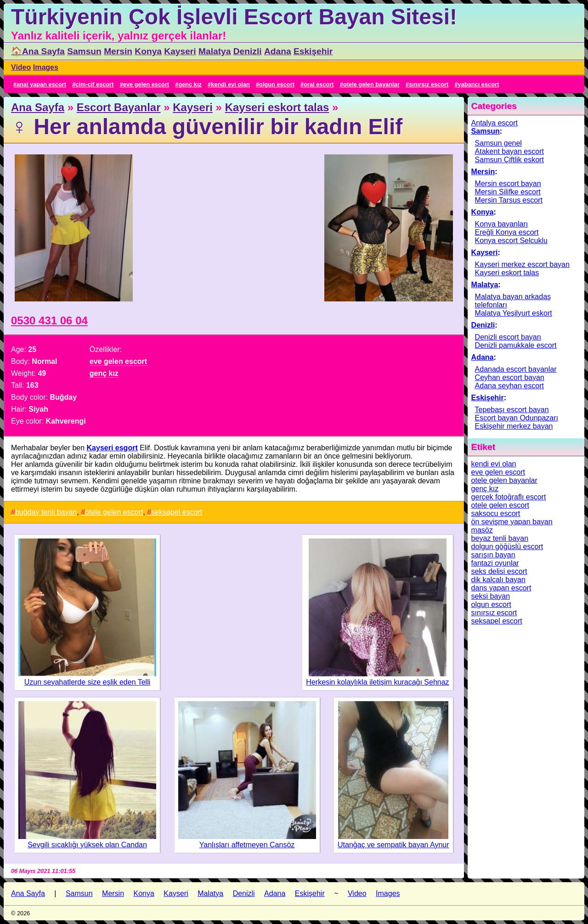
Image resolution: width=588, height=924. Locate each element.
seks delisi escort (499, 571)
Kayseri (180, 51)
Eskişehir (313, 51)
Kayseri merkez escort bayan (522, 264)
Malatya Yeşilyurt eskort (514, 313)
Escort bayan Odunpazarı (517, 418)
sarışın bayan (493, 555)
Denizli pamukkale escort (516, 345)
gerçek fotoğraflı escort (509, 497)
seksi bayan (491, 596)
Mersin (118, 51)
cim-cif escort (94, 84)
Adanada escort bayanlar (516, 369)
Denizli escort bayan (508, 337)
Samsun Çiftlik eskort (509, 160)
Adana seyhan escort (509, 386)
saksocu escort (496, 513)
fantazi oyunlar (495, 563)
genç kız (190, 84)
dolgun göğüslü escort (507, 547)
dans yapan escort (501, 588)
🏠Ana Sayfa (38, 51)
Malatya (215, 51)
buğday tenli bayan (46, 512)
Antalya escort (495, 123)
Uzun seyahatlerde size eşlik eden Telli (88, 682)
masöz (482, 530)
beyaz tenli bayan (500, 538)
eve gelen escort (146, 84)
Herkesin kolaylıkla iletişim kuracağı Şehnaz (377, 682)
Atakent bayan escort (509, 151)
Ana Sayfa (38, 107)
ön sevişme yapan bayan (512, 522)
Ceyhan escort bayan (510, 377)
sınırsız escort (429, 84)
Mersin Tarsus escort (509, 200)
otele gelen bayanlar (371, 84)
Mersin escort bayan (508, 184)
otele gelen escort (114, 512)
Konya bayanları (502, 224)
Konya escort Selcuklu (511, 241)
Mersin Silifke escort (508, 192)
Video (21, 67)
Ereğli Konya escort (507, 232)
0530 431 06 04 (49, 320)
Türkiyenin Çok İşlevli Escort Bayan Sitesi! (234, 17)
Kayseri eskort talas (277, 107)
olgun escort (277, 84)
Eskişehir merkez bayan (514, 426)
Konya (148, 51)
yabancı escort (479, 84)
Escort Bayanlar (119, 107)
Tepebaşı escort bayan (512, 410)
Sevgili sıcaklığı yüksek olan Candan (87, 845)
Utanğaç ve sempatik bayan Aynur (393, 845)
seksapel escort (177, 512)
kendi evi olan (230, 84)
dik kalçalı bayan (498, 580)
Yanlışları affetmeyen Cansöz (247, 845)
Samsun (84, 51)
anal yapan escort (41, 84)
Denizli (248, 51)
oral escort (319, 84)
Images (46, 67)
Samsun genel (498, 143)
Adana (278, 51)
